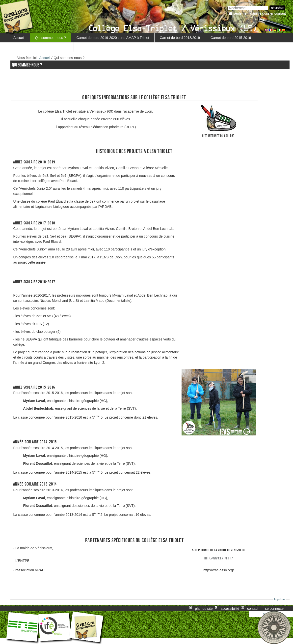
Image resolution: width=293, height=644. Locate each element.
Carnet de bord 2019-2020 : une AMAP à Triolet (113, 38)
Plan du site (204, 608)
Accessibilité (230, 608)
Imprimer (280, 599)
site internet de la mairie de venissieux (219, 550)
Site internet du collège (218, 136)
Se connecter (275, 608)
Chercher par (228, 5)
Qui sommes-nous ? (51, 38)
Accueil (19, 38)
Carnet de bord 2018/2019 (180, 38)
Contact (253, 608)
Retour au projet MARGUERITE (103, 47)
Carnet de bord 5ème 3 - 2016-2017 (41, 47)
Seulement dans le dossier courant (260, 13)
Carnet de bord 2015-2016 (231, 38)
